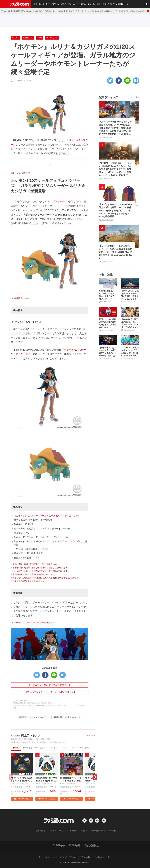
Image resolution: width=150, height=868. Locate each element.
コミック (54, 748)
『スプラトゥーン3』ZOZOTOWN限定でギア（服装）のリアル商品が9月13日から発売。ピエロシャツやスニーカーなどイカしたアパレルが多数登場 (116, 211)
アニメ (65, 748)
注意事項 (84, 831)
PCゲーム (55, 4)
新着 (35, 4)
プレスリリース (71, 11)
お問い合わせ (40, 831)
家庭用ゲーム (50, 11)
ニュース (91, 4)
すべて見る (91, 736)
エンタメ (39, 11)
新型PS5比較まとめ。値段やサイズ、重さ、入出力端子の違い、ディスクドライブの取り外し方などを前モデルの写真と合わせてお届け (108, 295)
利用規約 (73, 831)
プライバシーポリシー (58, 831)
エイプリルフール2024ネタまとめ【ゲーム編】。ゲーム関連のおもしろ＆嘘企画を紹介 (130, 352)
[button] (95, 777)
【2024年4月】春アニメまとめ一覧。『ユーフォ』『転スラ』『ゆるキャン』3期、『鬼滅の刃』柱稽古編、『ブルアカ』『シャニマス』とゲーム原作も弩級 (130, 323)
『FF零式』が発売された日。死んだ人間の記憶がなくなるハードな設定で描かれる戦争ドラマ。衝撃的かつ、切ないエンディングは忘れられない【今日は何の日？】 (115, 169)
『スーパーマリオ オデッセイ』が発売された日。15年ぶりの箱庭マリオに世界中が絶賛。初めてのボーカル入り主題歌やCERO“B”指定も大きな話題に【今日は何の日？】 (115, 128)
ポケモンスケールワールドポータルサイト (35, 622)
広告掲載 (112, 831)
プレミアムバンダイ (63, 201)
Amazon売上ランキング (25, 736)
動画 (98, 4)
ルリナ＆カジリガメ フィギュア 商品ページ (50, 685)
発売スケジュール (68, 4)
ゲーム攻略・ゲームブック (34, 748)
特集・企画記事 (108, 4)
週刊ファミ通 (123, 4)
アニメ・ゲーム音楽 (80, 748)
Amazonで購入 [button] (22, 799)
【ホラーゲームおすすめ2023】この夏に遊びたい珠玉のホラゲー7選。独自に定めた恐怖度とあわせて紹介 (108, 352)
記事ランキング (108, 97)
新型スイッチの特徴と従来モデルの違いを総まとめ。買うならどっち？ (108, 323)
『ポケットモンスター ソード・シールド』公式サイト (49, 692)
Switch (42, 4)
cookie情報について (99, 831)
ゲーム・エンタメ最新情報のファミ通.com (17, 11)
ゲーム (16, 748)
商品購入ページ (22, 298)
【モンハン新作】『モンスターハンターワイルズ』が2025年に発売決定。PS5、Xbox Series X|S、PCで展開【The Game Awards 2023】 (116, 252)
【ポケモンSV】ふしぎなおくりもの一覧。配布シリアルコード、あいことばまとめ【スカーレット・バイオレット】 (130, 295)
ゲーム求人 (81, 4)
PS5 (48, 4)
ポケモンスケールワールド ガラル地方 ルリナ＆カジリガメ (51, 516)
